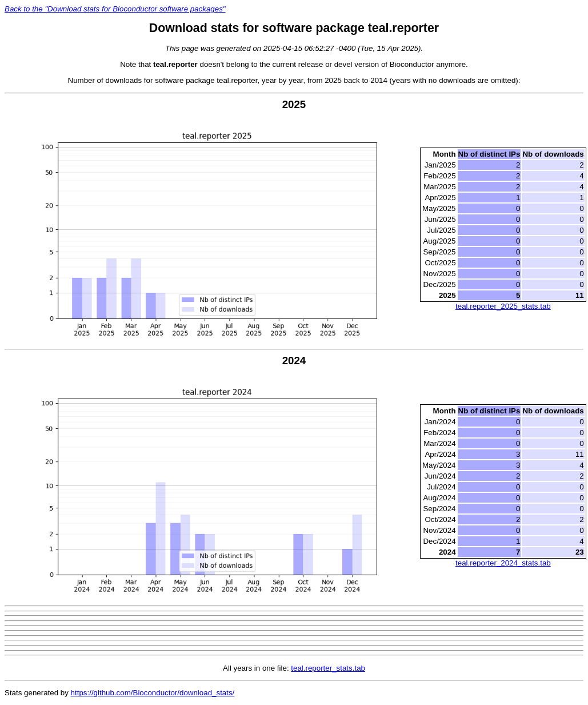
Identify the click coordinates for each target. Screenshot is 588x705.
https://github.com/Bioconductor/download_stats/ (153, 693)
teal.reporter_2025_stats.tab (503, 306)
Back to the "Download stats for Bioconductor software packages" (115, 9)
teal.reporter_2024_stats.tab (503, 563)
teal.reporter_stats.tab (328, 668)
